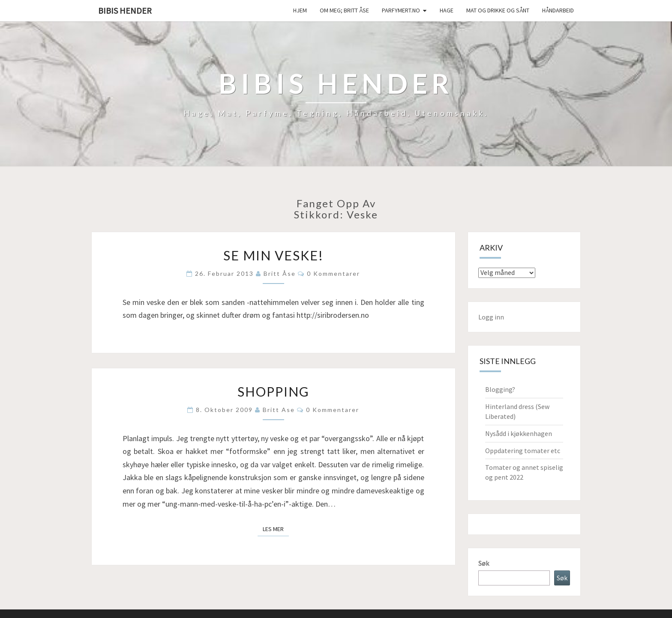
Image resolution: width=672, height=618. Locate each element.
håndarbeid (558, 10)
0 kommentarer (333, 273)
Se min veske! (273, 255)
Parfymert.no (401, 10)
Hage (447, 10)
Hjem (300, 10)
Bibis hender (125, 10)
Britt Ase (279, 410)
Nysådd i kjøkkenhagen (519, 433)
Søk (484, 563)
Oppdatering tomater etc (523, 451)
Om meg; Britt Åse (344, 10)
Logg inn (491, 317)
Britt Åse (280, 273)
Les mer (276, 528)
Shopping (273, 391)
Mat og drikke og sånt (498, 10)
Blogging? (500, 389)
